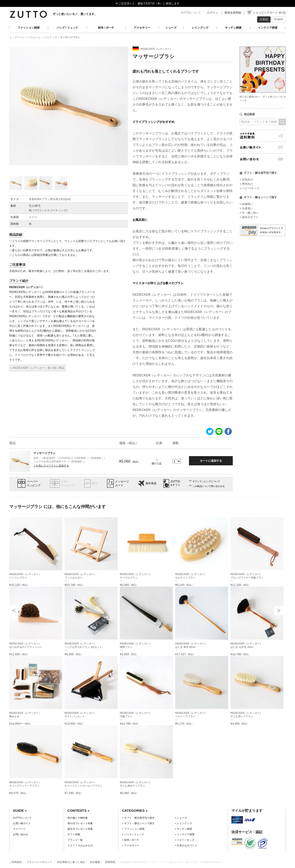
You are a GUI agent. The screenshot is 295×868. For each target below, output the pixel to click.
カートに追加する (211, 461)
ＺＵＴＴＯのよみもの (80, 845)
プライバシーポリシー (39, 862)
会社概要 (95, 862)
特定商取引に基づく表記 (71, 862)
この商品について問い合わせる (209, 486)
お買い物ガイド (263, 147)
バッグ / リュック (67, 28)
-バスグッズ (50, 37)
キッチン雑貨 (233, 28)
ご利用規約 (16, 862)
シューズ (171, 28)
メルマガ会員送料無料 (263, 136)
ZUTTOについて (191, 13)
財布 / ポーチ (106, 28)
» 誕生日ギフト (249, 217)
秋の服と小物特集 (78, 818)
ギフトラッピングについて (206, 481)
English (279, 19)
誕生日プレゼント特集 (80, 829)
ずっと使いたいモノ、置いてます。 (75, 14)
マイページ (19, 829)
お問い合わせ (263, 159)
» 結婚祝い (246, 204)
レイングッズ (200, 28)
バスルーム (34, 37)
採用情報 (110, 862)
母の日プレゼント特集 (80, 823)
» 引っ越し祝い (249, 213)
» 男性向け (246, 184)
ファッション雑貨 (29, 28)
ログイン (212, 13)
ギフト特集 (74, 834)
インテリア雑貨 (268, 28)
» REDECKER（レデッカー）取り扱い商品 (37, 368)
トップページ (17, 37)
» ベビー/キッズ (249, 188)
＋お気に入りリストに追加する (51, 466)
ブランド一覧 (75, 840)
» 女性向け (246, 180)
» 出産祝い (246, 208)
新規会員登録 (233, 13)
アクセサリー (142, 28)
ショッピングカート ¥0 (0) (269, 13)
